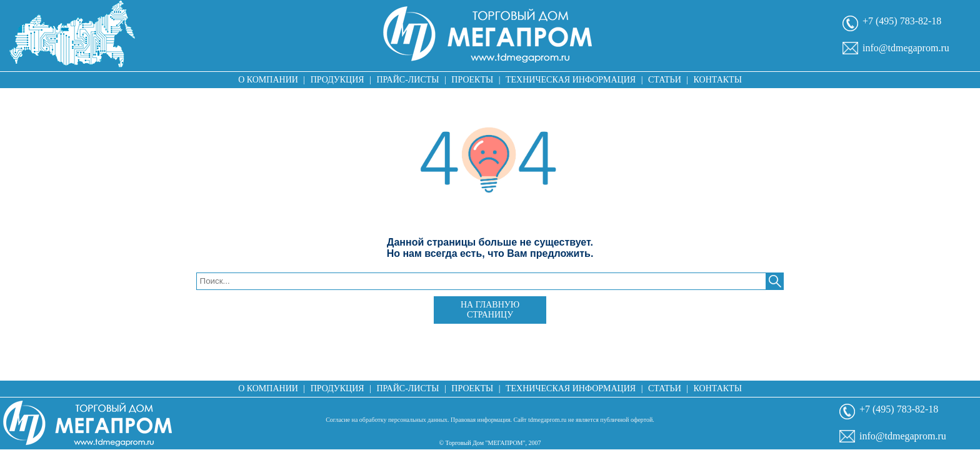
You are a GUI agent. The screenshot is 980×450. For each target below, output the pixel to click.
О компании (268, 80)
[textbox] (482, 281)
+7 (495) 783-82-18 (902, 21)
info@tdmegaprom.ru (906, 48)
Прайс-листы (408, 80)
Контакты (718, 80)
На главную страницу (490, 310)
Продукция (337, 80)
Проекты (472, 80)
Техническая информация (571, 80)
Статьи (665, 80)
